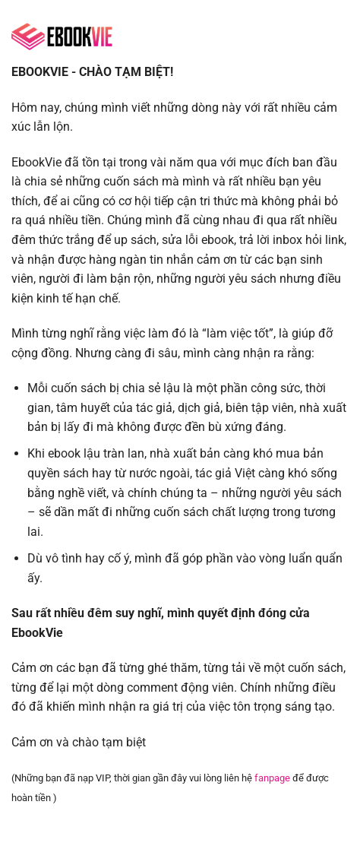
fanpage (272, 778)
